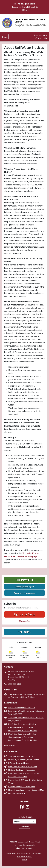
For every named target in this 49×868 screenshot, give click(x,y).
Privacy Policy (34, 842)
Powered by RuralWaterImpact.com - (24, 855)
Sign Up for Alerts (24, 614)
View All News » (10, 745)
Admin (25, 860)
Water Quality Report (25, 587)
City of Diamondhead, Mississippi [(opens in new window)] (22, 786)
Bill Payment (24, 580)
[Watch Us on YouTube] (27, 807)
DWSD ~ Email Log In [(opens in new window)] (17, 793)
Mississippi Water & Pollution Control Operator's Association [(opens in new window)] (24, 775)
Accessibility (31, 845)
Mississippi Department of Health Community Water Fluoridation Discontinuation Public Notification (23, 727)
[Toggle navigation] (11, 37)
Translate (24, 827)
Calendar (24, 632)
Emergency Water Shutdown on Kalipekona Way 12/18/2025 (26, 712)
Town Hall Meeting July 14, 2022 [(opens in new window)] (22, 756)
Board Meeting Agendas (24, 593)
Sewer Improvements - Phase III (22, 707)
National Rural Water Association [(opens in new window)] (22, 770)
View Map (12, 680)
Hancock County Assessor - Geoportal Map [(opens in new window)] (26, 790)
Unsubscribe (24, 621)
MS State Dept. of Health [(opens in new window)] (19, 763)
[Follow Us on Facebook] (22, 807)
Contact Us (41, 38)
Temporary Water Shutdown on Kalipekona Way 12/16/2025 (26, 719)
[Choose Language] (25, 821)
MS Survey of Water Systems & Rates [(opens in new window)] (24, 760)
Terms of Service (20, 845)
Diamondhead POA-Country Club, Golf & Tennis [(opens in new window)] (25, 781)
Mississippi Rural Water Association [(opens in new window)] (23, 766)
